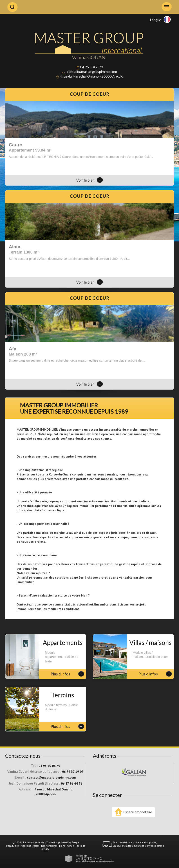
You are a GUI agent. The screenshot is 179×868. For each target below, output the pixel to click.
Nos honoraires (49, 846)
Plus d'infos (67, 674)
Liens (62, 846)
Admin (70, 846)
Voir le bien (89, 180)
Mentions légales (30, 846)
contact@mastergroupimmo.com (92, 72)
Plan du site (12, 846)
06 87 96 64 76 (72, 783)
